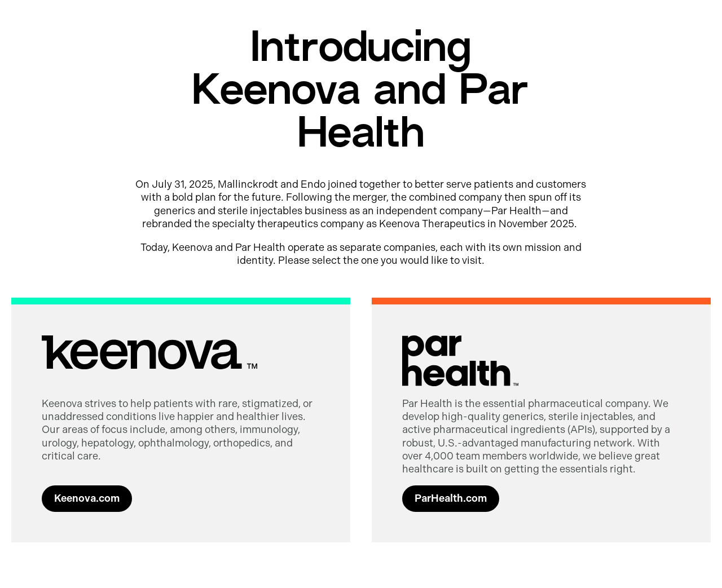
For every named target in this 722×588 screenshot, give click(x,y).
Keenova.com (87, 498)
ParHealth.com (451, 498)
